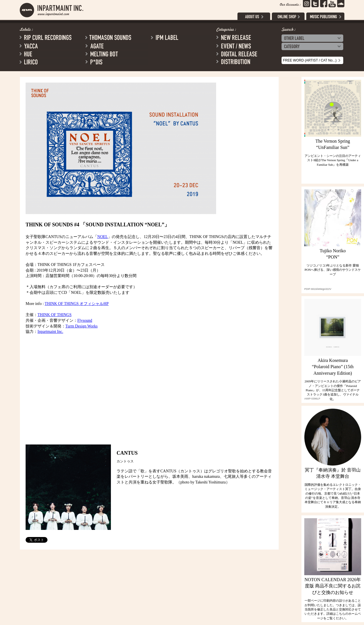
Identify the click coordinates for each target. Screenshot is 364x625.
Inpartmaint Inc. (50, 332)
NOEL (103, 237)
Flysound (85, 320)
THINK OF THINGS (55, 315)
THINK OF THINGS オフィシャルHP (77, 304)
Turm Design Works (81, 326)
